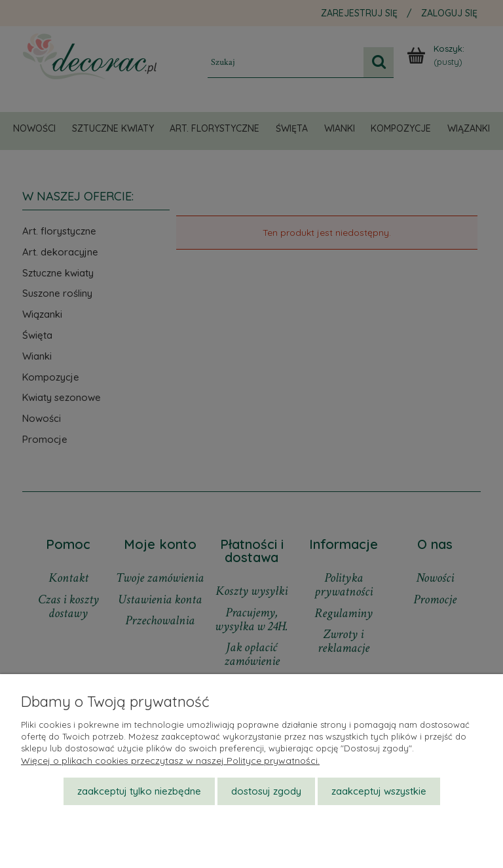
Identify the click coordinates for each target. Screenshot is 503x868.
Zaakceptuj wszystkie (379, 791)
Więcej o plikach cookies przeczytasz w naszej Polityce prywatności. (170, 761)
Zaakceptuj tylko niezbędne (139, 791)
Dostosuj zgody (266, 791)
